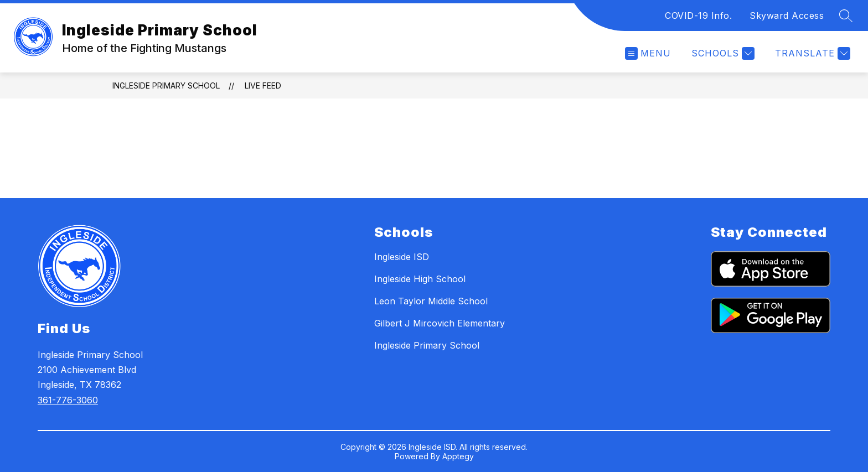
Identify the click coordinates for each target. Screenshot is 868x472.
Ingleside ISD (402, 257)
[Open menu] (648, 53)
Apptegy (458, 456)
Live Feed (263, 85)
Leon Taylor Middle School (431, 301)
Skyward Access (787, 15)
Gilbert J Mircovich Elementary (440, 323)
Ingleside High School (420, 279)
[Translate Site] (811, 53)
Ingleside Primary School (166, 85)
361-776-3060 (68, 400)
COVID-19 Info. (698, 15)
